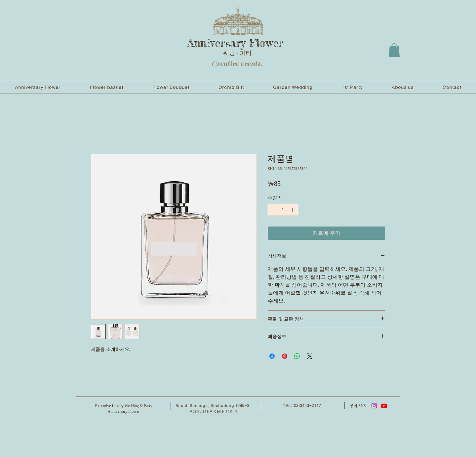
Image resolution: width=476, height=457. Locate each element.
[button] (394, 50)
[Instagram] (374, 406)
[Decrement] (273, 210)
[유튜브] (384, 406)
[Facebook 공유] (272, 356)
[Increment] (293, 210)
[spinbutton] (283, 210)
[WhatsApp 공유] (297, 356)
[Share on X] (310, 356)
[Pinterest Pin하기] (285, 356)
